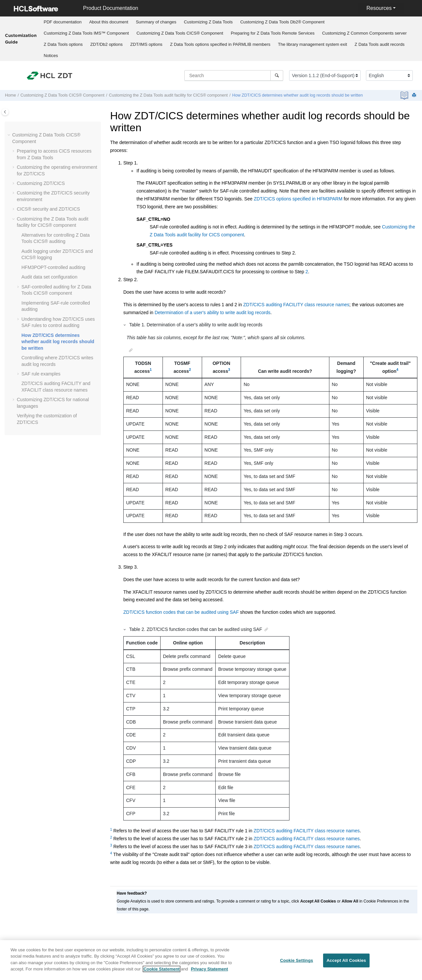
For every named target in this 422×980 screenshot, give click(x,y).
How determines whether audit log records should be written (297, 95)
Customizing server (364, 33)
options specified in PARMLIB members (220, 44)
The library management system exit (313, 44)
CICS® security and (48, 209)
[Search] (277, 75)
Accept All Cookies (347, 960)
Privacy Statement (210, 969)
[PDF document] (405, 95)
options (63, 44)
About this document (109, 22)
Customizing (208, 22)
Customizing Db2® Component (283, 22)
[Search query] (234, 75)
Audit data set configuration (49, 277)
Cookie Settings (296, 960)
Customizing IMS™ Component (86, 33)
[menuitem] (63, 22)
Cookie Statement (162, 969)
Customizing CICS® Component (180, 33)
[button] (10, 135)
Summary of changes (156, 22)
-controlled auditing (53, 267)
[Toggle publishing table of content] (5, 112)
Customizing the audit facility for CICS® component (168, 95)
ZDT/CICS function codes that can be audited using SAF (181, 612)
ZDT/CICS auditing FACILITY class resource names (296, 305)
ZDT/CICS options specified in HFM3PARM (298, 199)
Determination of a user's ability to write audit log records (212, 312)
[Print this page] (415, 95)
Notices (51, 56)
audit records (380, 44)
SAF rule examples (41, 374)
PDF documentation (63, 22)
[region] (211, 960)
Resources (379, 8)
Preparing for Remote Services (273, 33)
